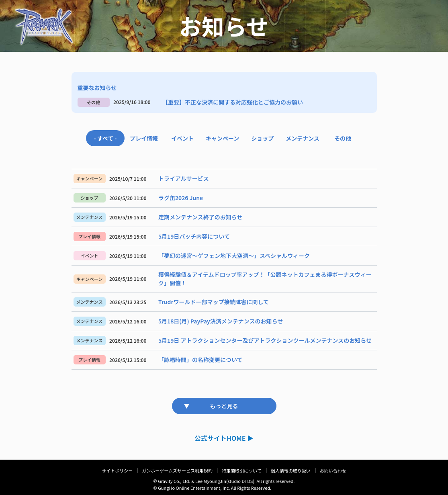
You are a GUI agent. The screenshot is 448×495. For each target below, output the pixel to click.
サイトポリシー (117, 470)
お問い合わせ (333, 470)
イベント (182, 138)
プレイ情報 (144, 138)
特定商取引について (242, 470)
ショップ (262, 138)
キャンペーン (222, 138)
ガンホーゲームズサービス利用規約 (177, 470)
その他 (343, 138)
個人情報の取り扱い (291, 470)
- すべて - (105, 138)
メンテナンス (303, 138)
